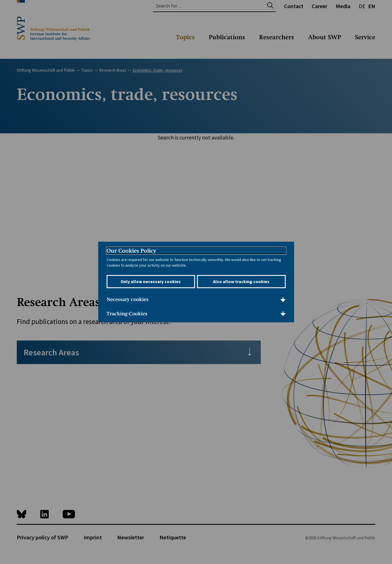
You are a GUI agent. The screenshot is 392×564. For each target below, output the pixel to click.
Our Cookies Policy (131, 251)
